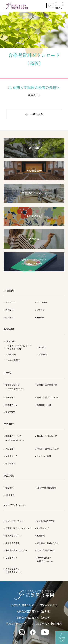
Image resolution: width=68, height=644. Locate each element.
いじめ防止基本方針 (46, 521)
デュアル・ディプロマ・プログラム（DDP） (19, 347)
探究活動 (12, 354)
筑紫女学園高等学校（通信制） (34, 617)
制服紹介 (41, 317)
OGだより (10, 495)
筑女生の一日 (11, 405)
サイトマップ (43, 528)
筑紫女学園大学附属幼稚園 (47, 623)
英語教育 (43, 354)
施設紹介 (9, 310)
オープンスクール (15, 505)
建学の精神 (42, 302)
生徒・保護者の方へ (46, 550)
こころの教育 (14, 360)
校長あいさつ (11, 302)
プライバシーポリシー (15, 521)
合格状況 (9, 488)
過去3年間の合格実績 (46, 488)
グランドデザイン (16, 389)
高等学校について (13, 436)
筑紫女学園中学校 (16, 623)
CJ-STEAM (10, 341)
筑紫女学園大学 (48, 605)
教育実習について (13, 535)
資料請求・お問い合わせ (48, 543)
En (50, 6)
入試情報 (9, 397)
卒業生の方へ (11, 558)
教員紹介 (9, 317)
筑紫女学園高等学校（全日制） (34, 611)
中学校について (12, 385)
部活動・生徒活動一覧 (47, 385)
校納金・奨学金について (48, 397)
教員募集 (41, 535)
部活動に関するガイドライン (18, 528)
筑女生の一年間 (44, 405)
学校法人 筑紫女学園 (22, 605)
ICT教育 (43, 347)
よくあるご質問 (12, 543)
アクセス (41, 310)
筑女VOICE (10, 412)
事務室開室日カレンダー (16, 550)
